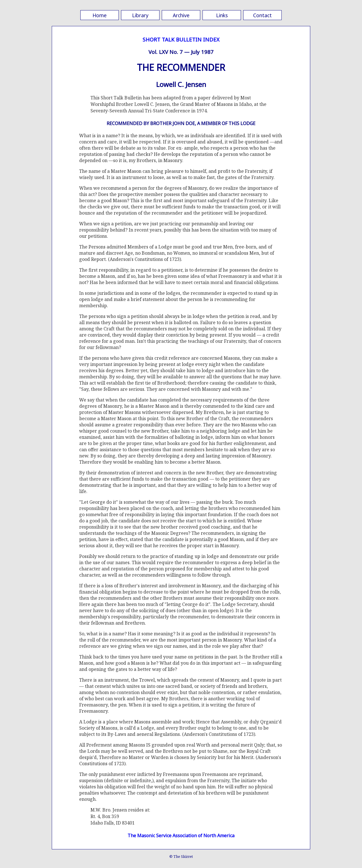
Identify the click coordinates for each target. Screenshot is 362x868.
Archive (181, 15)
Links (222, 15)
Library (140, 15)
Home (100, 15)
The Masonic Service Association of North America (181, 836)
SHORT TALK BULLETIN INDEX (181, 39)
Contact (262, 15)
